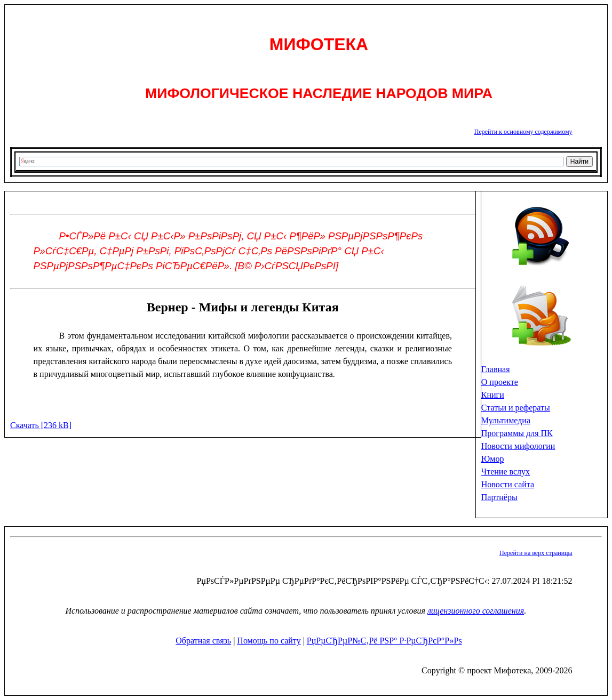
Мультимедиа (506, 420)
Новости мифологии (518, 446)
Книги (493, 395)
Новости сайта (508, 484)
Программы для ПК (517, 433)
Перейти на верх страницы (536, 553)
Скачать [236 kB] (41, 425)
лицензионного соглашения (476, 611)
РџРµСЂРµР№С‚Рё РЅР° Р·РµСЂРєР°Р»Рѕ (384, 641)
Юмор (493, 459)
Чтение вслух (506, 472)
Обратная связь (203, 641)
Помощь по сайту (269, 641)
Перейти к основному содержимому (523, 132)
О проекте (500, 382)
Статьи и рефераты (516, 408)
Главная (496, 369)
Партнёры (499, 497)
